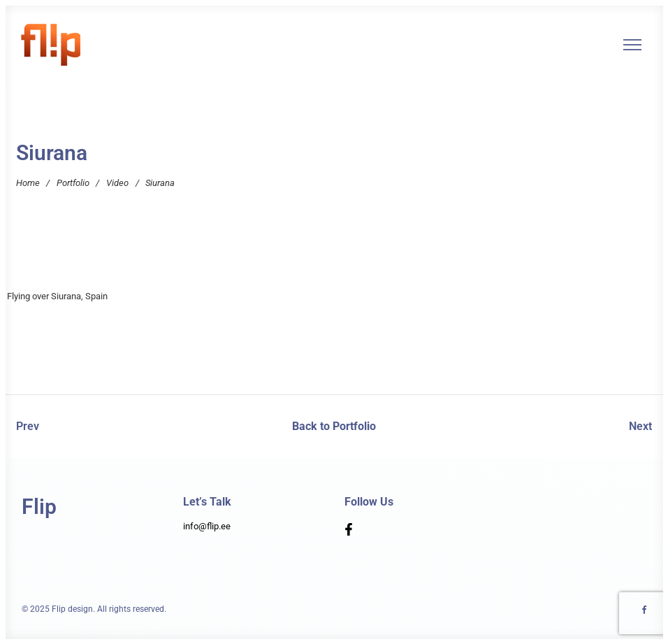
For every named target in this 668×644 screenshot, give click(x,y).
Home (28, 182)
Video (117, 182)
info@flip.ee (207, 526)
